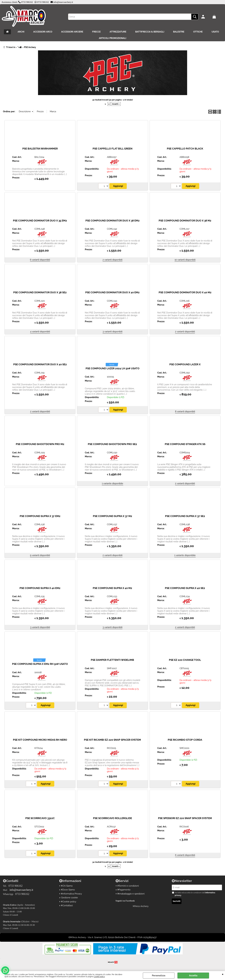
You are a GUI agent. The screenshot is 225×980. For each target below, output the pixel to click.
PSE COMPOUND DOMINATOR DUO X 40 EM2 (112, 292)
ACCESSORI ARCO (43, 32)
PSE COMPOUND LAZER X (185, 364)
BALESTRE (179, 32)
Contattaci (67, 905)
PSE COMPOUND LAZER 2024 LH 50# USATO (112, 368)
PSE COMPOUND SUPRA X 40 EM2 (40, 588)
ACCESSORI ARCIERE (72, 32)
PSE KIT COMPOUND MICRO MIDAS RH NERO (40, 740)
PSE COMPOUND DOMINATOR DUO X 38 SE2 (40, 292)
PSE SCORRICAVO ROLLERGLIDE (112, 818)
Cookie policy (99, 977)
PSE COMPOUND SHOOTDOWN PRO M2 (40, 444)
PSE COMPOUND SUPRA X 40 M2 (112, 588)
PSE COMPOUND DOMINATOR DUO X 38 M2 (185, 221)
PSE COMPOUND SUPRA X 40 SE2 (185, 588)
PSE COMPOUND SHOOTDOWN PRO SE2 (112, 444)
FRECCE (96, 32)
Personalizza (159, 976)
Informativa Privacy (71, 894)
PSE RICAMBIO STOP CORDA (185, 740)
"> (20, 47)
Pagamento (124, 890)
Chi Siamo (67, 886)
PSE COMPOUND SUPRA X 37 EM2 (40, 516)
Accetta (193, 976)
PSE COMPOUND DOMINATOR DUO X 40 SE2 (40, 364)
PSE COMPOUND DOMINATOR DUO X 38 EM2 (112, 221)
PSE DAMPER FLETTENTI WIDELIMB (112, 660)
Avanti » (116, 104)
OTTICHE (198, 32)
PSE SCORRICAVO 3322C (40, 818)
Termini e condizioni (128, 886)
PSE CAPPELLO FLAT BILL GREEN (112, 149)
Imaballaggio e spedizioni (131, 894)
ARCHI (21, 32)
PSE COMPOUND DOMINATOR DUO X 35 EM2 (40, 221)
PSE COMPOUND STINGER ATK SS (185, 444)
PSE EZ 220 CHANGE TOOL (185, 660)
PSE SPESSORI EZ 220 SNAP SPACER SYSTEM (185, 818)
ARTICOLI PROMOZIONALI (112, 38)
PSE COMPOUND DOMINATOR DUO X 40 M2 (185, 292)
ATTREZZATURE (118, 32)
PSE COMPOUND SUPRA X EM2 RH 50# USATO (40, 664)
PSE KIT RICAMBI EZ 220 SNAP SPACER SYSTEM (112, 740)
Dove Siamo (68, 890)
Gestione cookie (69, 898)
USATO (215, 32)
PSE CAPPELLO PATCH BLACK (185, 149)
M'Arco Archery (141, 906)
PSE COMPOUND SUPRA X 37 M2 (112, 516)
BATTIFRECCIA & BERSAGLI (150, 32)
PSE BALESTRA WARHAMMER (40, 149)
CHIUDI (223, 974)
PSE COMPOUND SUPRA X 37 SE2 (185, 516)
